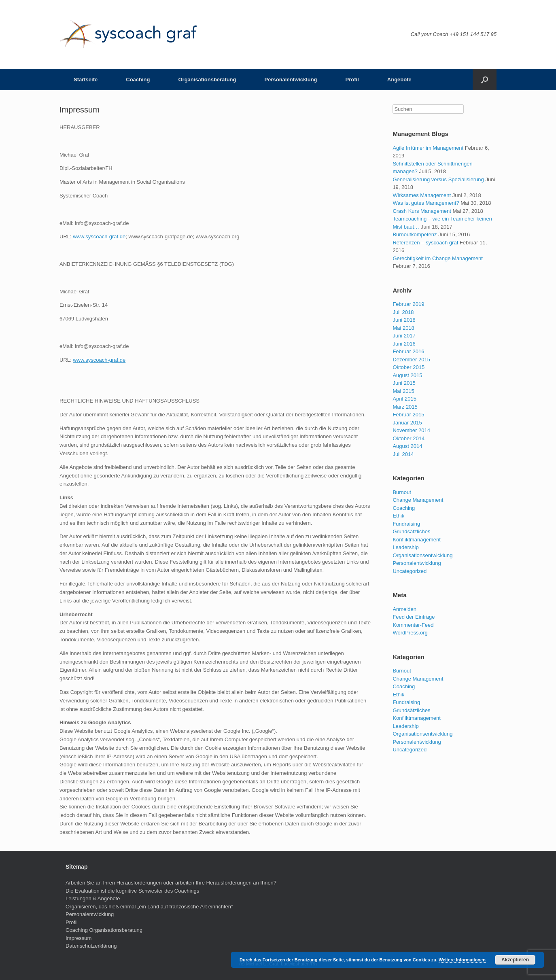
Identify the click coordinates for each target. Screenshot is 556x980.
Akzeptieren (515, 960)
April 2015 (404, 399)
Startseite (86, 80)
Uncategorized (410, 571)
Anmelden (404, 609)
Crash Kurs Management (422, 211)
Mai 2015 (403, 391)
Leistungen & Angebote (93, 898)
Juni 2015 (404, 383)
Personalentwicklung (291, 80)
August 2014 (407, 446)
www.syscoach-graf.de (99, 237)
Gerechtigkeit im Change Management (438, 258)
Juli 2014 (403, 454)
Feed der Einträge (414, 617)
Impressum (79, 938)
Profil (352, 80)
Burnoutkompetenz (415, 234)
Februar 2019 (408, 304)
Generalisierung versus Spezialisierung (438, 179)
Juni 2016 (404, 344)
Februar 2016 (408, 351)
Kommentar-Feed (413, 625)
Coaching (138, 80)
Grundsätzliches (411, 531)
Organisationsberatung (207, 80)
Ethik (398, 516)
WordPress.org (410, 633)
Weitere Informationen (462, 960)
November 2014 (411, 430)
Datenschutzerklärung (91, 946)
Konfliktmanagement (417, 540)
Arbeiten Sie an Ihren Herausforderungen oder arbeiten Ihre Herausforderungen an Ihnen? (171, 883)
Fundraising (406, 524)
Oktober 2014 (409, 438)
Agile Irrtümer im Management (428, 148)
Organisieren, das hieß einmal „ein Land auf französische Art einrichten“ (149, 907)
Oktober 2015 (409, 367)
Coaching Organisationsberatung (104, 930)
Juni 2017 (404, 336)
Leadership (405, 547)
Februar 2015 (408, 415)
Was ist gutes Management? (426, 203)
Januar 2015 (407, 423)
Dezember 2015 (411, 360)
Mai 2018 (403, 328)
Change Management (418, 500)
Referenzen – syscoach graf (425, 243)
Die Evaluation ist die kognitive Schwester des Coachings (132, 891)
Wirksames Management (422, 195)
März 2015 (405, 407)
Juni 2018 (404, 320)
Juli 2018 (403, 312)
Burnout (402, 492)
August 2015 (407, 375)
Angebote (399, 80)
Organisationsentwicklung (422, 555)
